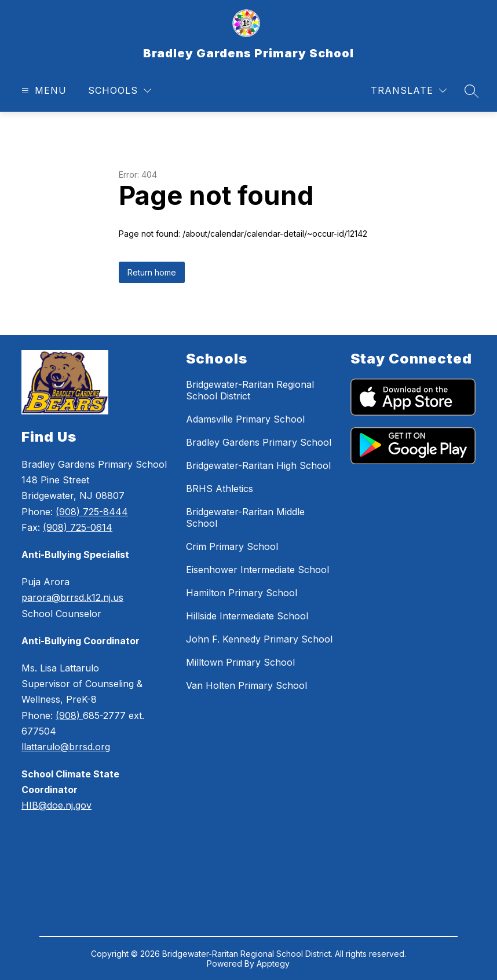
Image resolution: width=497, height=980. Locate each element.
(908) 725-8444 (92, 512)
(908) (69, 715)
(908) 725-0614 (78, 527)
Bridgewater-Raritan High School (258, 465)
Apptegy (273, 964)
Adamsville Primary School (245, 419)
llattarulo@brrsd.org (66, 747)
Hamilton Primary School (242, 593)
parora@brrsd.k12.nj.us (72, 597)
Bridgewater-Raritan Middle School (245, 517)
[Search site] (472, 91)
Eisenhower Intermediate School (257, 570)
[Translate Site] (409, 91)
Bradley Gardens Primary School (259, 442)
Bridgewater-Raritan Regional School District (250, 390)
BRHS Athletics (220, 489)
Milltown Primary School (240, 662)
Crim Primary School (232, 546)
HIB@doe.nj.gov (56, 805)
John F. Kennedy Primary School (259, 639)
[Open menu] (43, 91)
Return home (152, 272)
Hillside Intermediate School (247, 616)
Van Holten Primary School (246, 685)
